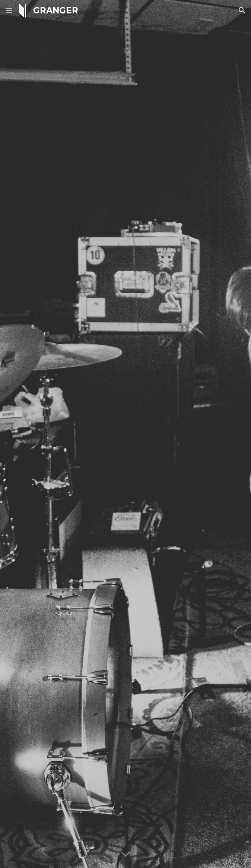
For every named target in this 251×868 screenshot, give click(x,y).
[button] (9, 10)
